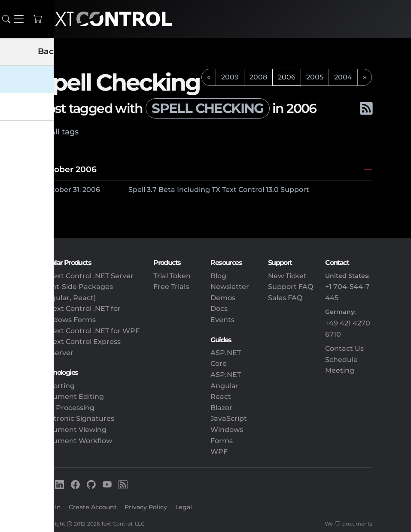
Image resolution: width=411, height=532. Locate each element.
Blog (218, 276)
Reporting (57, 386)
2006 (91, 190)
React (221, 397)
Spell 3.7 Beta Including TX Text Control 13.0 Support (219, 190)
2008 (258, 77)
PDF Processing (67, 408)
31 (76, 190)
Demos (223, 298)
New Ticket (287, 276)
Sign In (50, 507)
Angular (225, 386)
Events (222, 320)
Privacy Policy (146, 507)
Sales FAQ (285, 298)
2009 (230, 77)
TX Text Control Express (80, 342)
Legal (184, 507)
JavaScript (229, 418)
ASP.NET (226, 375)
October (57, 190)
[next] (365, 77)
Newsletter (230, 287)
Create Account (93, 507)
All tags (64, 132)
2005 (315, 77)
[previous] (209, 77)
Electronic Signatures (77, 418)
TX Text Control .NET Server (86, 276)
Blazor (221, 408)
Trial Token (172, 276)
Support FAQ (291, 287)
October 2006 (68, 169)
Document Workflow (76, 441)
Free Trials (171, 287)
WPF (219, 451)
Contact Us (344, 348)
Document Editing (72, 397)
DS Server (56, 353)
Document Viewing (73, 430)
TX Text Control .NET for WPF (89, 331)
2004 (343, 77)
